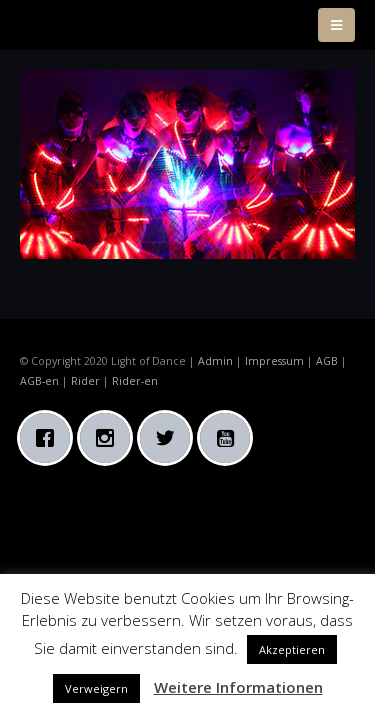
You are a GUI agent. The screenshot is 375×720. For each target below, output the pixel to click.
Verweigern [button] (96, 688)
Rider (85, 381)
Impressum (274, 361)
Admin (215, 361)
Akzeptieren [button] (292, 649)
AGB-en (39, 381)
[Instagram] (110, 438)
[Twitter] (170, 438)
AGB (327, 361)
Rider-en (135, 381)
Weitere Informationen (238, 687)
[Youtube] (230, 438)
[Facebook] (50, 438)
